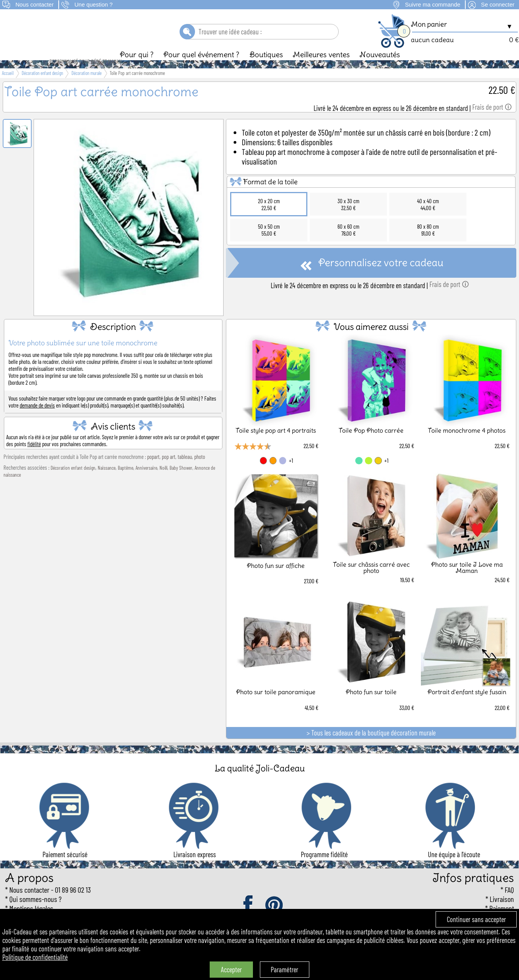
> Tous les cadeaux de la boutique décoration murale (371, 746)
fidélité (34, 457)
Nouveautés (380, 68)
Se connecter (498, 5)
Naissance (107, 481)
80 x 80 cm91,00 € (428, 243)
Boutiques (266, 68)
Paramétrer (284, 970)
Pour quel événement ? (201, 68)
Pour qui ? (137, 68)
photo (200, 470)
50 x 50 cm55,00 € (269, 243)
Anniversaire (146, 481)
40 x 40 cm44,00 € (428, 217)
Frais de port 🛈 (492, 120)
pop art (169, 470)
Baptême (126, 481)
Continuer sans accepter (476, 919)
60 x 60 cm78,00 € (349, 243)
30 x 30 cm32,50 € (349, 217)
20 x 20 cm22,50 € (269, 217)
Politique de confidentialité (35, 957)
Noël (163, 481)
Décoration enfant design (73, 481)
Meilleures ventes (321, 68)
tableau (185, 470)
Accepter (231, 970)
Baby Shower (181, 481)
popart (153, 470)
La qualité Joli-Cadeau (260, 781)
